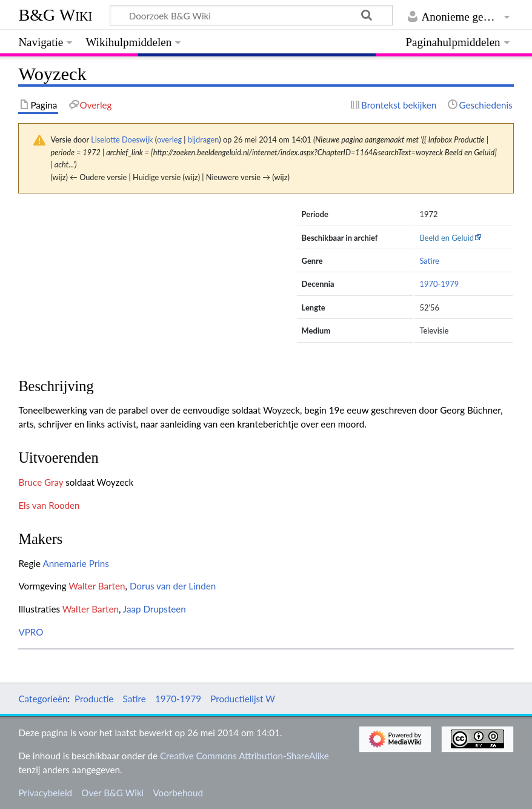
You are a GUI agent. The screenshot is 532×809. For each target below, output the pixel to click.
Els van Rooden (49, 505)
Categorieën (43, 699)
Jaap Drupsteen (155, 609)
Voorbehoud (178, 793)
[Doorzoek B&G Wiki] (251, 15)
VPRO (31, 632)
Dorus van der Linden (173, 586)
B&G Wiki (55, 15)
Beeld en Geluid (447, 238)
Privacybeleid (45, 793)
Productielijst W (243, 699)
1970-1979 (439, 284)
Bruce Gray (41, 482)
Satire (429, 261)
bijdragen (203, 139)
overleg (169, 139)
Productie (94, 699)
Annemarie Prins (76, 563)
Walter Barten (97, 586)
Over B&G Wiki (112, 793)
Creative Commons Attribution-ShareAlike (244, 756)
